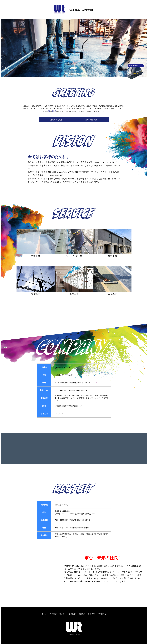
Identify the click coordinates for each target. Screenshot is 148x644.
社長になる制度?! (92, 120)
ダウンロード (60, 414)
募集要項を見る (56, 120)
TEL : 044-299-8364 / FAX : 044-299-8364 (71, 390)
